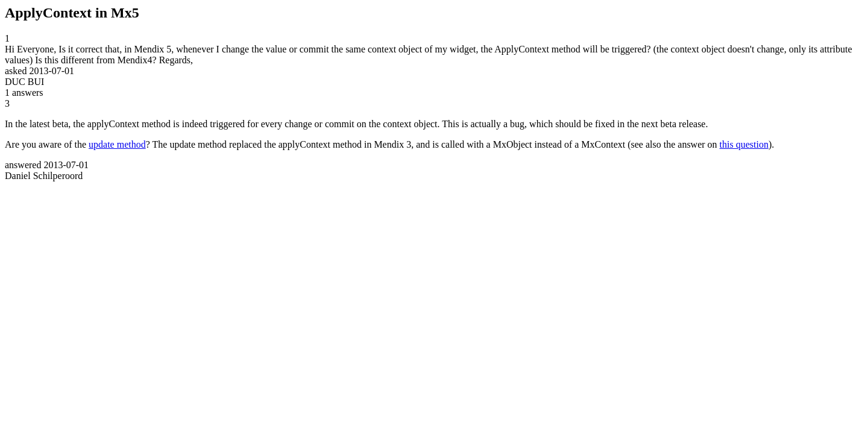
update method (117, 144)
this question (744, 144)
